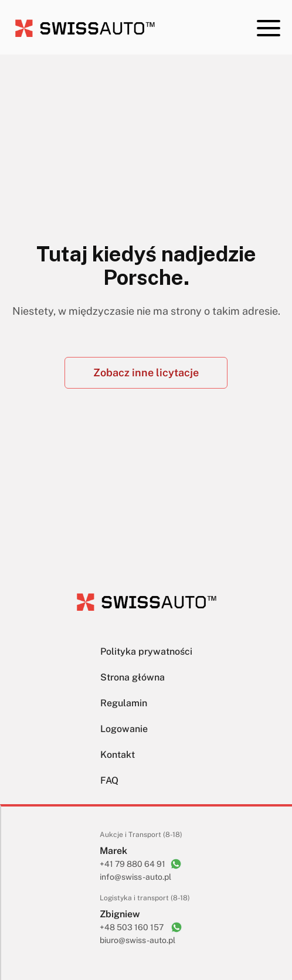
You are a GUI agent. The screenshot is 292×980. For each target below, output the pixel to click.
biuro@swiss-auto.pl (137, 940)
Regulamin (124, 703)
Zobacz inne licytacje (146, 372)
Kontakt (118, 755)
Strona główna (133, 677)
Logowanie (124, 729)
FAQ (109, 780)
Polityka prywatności (146, 651)
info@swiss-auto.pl (135, 877)
